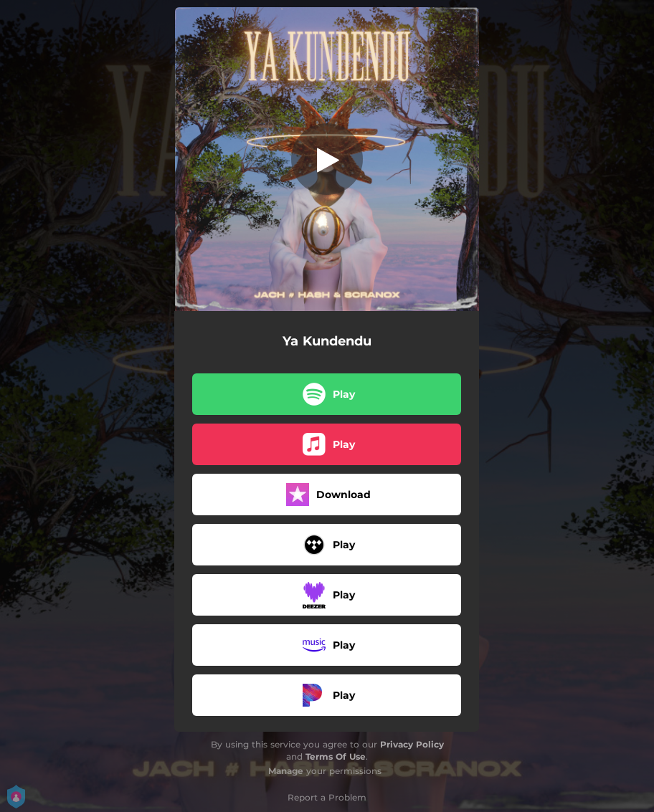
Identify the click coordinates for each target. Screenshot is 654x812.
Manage (286, 771)
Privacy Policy (412, 744)
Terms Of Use (336, 756)
